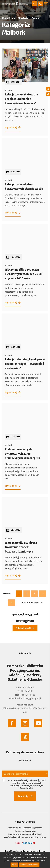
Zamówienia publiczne (14, 837)
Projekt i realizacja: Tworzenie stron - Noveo (25, 850)
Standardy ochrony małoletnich (22, 833)
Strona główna (9, 18)
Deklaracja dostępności (25, 830)
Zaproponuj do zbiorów (36, 837)
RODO (40, 833)
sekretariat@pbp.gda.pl (29, 698)
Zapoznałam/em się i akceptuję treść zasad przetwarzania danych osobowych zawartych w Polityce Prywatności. (24, 783)
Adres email (25, 760)
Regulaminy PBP (15, 827)
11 (12, 602)
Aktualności (23, 18)
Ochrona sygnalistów (33, 827)
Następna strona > (32, 602)
